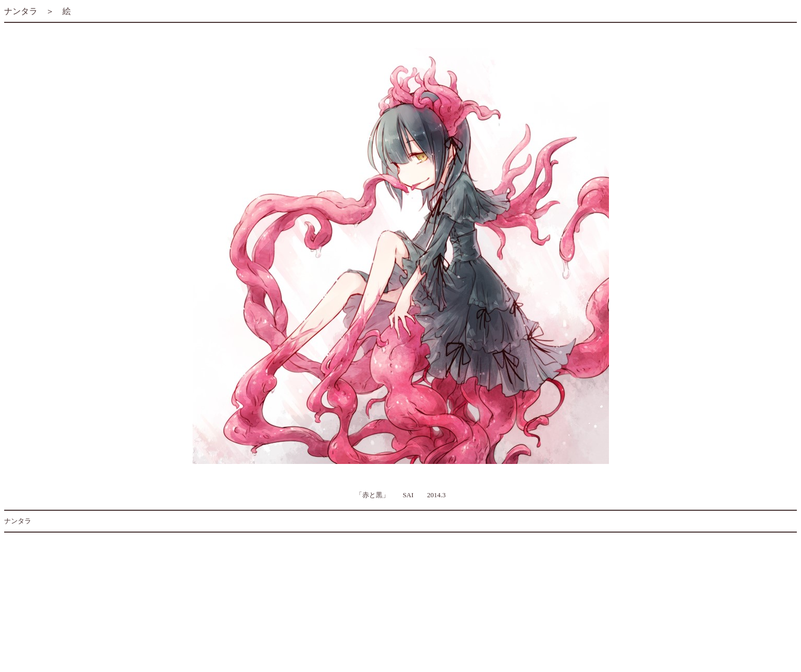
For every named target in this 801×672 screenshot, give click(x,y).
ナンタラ (21, 11)
